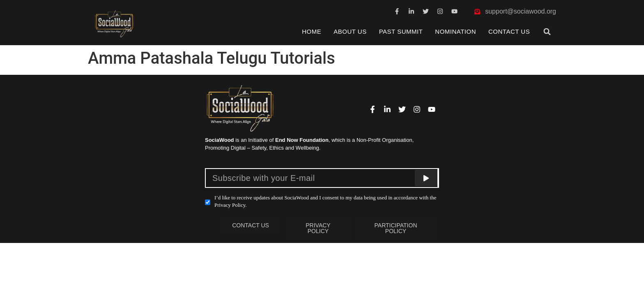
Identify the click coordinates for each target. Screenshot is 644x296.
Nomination (455, 31)
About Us (350, 31)
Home (312, 31)
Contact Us (509, 31)
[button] (547, 31)
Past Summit (401, 31)
